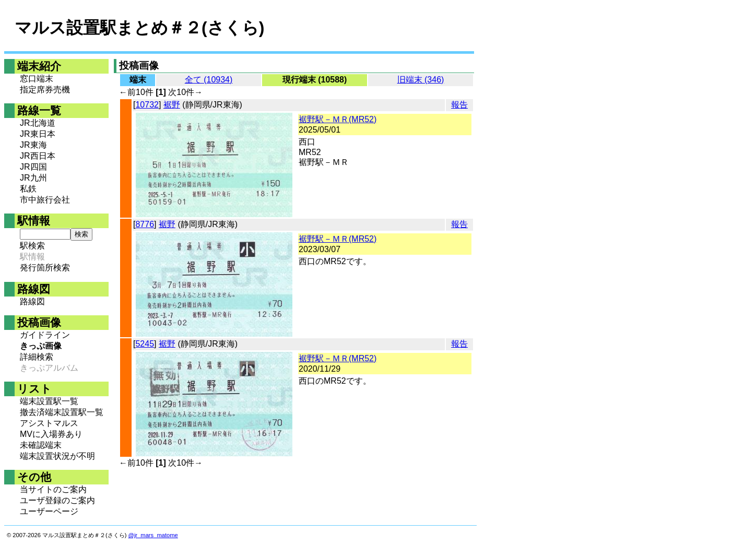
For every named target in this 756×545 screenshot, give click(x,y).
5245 (145, 344)
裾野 (172, 105)
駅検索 (32, 246)
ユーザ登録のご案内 (57, 500)
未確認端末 (41, 445)
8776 (145, 224)
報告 (459, 105)
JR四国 (33, 167)
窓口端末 (37, 79)
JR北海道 (38, 123)
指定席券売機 (45, 90)
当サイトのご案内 (53, 489)
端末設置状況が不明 (57, 456)
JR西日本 (38, 156)
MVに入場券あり (51, 434)
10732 (147, 105)
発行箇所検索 (45, 268)
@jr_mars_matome (153, 535)
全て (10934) (209, 80)
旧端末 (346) (421, 80)
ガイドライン (45, 335)
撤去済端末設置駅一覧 (62, 412)
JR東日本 (38, 134)
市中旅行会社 (45, 200)
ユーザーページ (49, 511)
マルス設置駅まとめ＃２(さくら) (139, 28)
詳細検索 (37, 357)
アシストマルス (49, 423)
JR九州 (33, 178)
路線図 (32, 301)
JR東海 (33, 145)
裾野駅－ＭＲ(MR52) (338, 119)
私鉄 (28, 189)
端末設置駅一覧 (49, 401)
